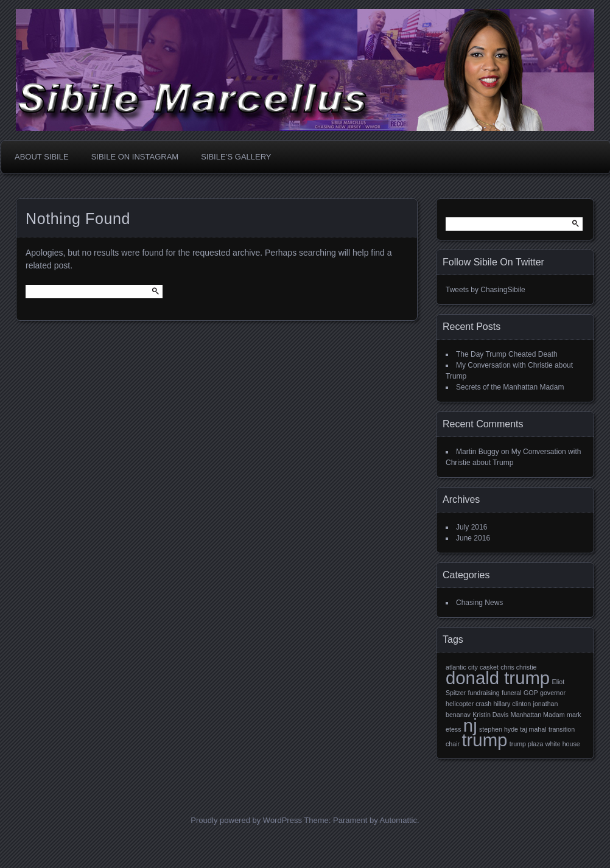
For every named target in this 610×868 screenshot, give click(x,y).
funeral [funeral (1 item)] (512, 693)
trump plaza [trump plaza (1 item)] (527, 744)
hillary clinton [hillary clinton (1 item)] (513, 704)
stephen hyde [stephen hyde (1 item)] (499, 729)
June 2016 (473, 538)
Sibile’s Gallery (236, 157)
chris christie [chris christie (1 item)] (518, 667)
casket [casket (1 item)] (489, 667)
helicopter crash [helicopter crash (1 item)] (468, 704)
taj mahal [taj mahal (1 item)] (533, 729)
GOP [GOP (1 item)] (531, 693)
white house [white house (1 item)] (563, 744)
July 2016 (472, 527)
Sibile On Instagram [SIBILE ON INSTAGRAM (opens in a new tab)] (135, 157)
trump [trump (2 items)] (484, 740)
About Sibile (42, 157)
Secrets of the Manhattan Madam (510, 387)
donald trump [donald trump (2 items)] (498, 678)
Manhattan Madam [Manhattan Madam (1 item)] (538, 715)
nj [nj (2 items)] (470, 725)
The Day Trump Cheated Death (507, 354)
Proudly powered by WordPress (246, 820)
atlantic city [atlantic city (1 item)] (462, 667)
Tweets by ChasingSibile (486, 290)
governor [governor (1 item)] (553, 693)
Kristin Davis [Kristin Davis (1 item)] (490, 715)
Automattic (398, 820)
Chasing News (479, 603)
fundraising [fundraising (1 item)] (484, 693)
